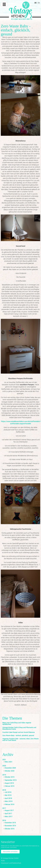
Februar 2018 (10, 804)
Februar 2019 (10, 786)
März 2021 (9, 762)
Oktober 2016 (10, 829)
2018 (4, 790)
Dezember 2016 (10, 823)
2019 (4, 775)
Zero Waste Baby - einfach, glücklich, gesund (18, 735)
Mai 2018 (8, 795)
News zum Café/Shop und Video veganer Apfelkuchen (17, 723)
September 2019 (11, 780)
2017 (4, 808)
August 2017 (9, 810)
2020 (4, 766)
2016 (4, 820)
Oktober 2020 (10, 771)
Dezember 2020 (10, 768)
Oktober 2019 (10, 777)
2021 (4, 760)
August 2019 (9, 783)
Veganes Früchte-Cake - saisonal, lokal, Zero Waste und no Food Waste (20, 739)
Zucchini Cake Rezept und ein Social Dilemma (19, 732)
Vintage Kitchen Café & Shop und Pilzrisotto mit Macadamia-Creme (19, 728)
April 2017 (8, 813)
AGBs (3, 861)
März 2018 (9, 801)
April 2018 (8, 798)
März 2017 (9, 816)
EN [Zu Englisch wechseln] (39, 3)
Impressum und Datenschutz (11, 863)
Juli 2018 (8, 792)
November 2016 (10, 826)
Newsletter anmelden (10, 852)
